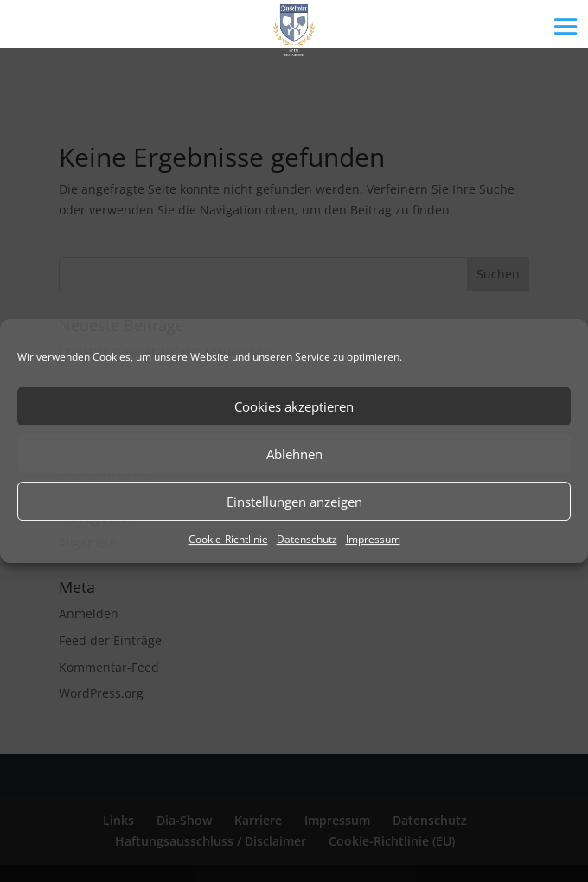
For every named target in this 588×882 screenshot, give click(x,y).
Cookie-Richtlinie (228, 539)
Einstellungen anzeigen (294, 502)
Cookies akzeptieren (294, 406)
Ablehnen (294, 454)
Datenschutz (307, 539)
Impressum (373, 539)
